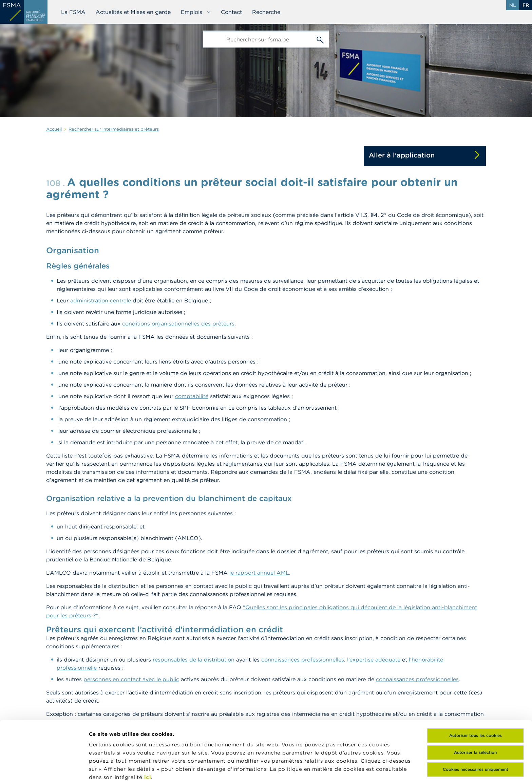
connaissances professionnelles (303, 659)
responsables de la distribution (194, 659)
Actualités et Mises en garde (133, 12)
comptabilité (192, 396)
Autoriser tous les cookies (476, 680)
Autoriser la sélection (475, 697)
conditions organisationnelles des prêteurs (178, 323)
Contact (231, 12)
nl (513, 5)
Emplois (196, 12)
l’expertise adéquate (374, 659)
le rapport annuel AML (259, 573)
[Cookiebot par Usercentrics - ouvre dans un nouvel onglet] (44, 768)
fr (526, 5)
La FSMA (73, 12)
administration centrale (101, 300)
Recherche (266, 12)
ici (148, 722)
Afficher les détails (114, 768)
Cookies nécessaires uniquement (476, 714)
